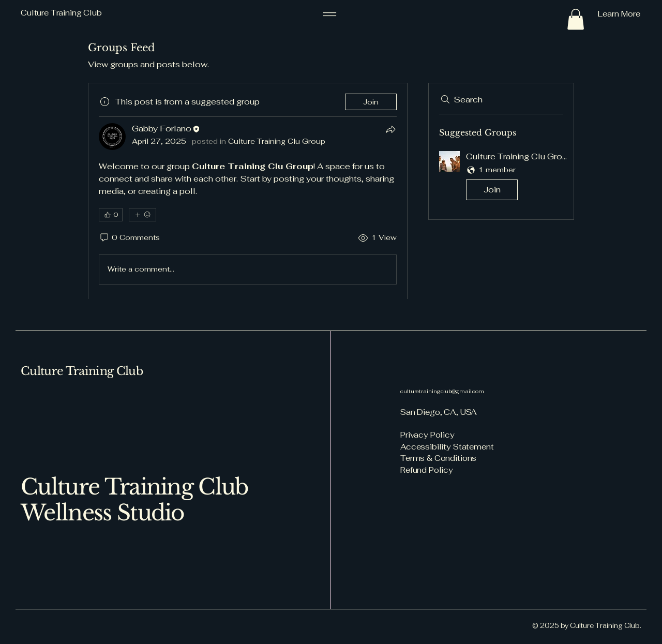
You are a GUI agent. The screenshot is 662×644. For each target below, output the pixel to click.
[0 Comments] (129, 238)
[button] (576, 19)
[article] (248, 191)
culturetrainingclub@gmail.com (442, 391)
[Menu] (330, 14)
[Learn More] (587, 14)
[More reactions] (142, 215)
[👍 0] (111, 215)
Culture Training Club (82, 371)
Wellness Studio (102, 513)
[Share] (390, 129)
